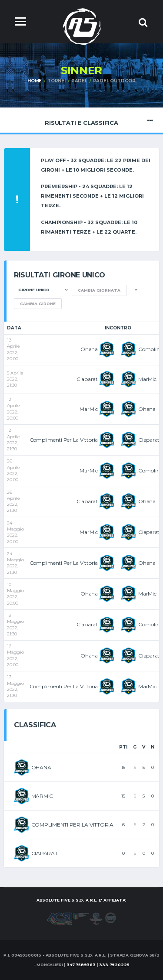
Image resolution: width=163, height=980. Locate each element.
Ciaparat (87, 379)
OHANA (41, 767)
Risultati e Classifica (81, 120)
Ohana (89, 349)
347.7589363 (81, 965)
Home (35, 81)
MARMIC (42, 796)
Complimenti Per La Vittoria (64, 440)
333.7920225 (114, 965)
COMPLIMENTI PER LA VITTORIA (73, 825)
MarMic (147, 379)
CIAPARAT (45, 853)
